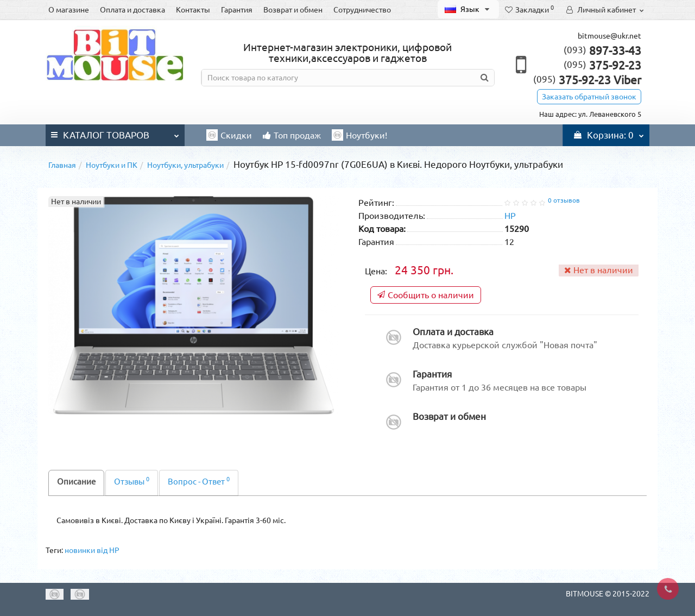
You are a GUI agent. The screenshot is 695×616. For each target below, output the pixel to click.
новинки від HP (92, 550)
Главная (62, 165)
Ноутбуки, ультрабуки (185, 165)
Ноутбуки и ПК (112, 165)
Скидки (229, 135)
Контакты (193, 10)
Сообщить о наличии (426, 295)
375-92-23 (602, 65)
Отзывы (132, 481)
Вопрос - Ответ (199, 481)
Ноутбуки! (359, 135)
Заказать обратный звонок (589, 97)
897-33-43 (602, 51)
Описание (76, 482)
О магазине (69, 10)
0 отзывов (564, 200)
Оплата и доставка (132, 10)
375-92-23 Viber (587, 80)
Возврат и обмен (293, 10)
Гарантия (237, 10)
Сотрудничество (362, 10)
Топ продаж (292, 135)
